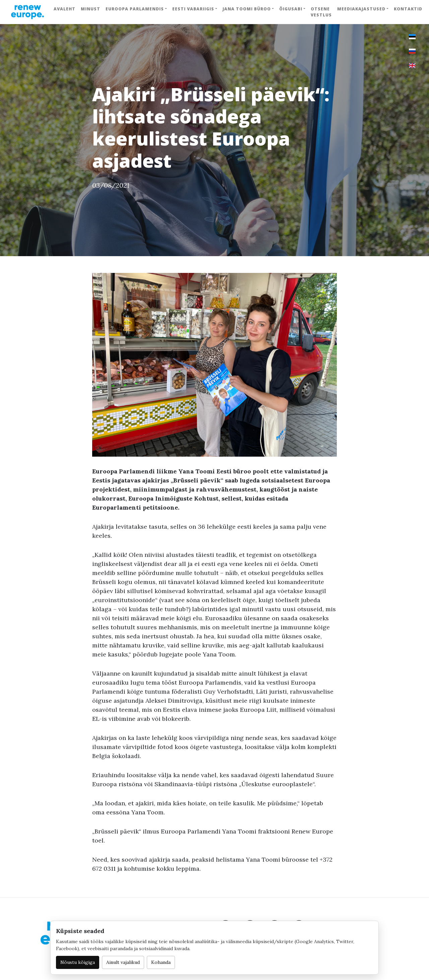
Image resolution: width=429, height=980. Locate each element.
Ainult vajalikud (123, 962)
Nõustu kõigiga (78, 962)
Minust (90, 9)
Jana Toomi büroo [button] (247, 9)
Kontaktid (408, 9)
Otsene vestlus (321, 12)
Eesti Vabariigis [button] (193, 9)
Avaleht (65, 9)
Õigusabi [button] (291, 9)
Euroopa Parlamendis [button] (135, 9)
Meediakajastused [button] (361, 9)
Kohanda (161, 962)
